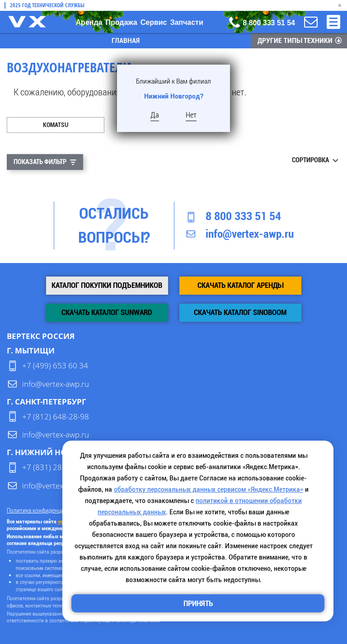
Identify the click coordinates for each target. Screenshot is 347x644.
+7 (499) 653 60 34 (55, 365)
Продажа (121, 22)
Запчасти (186, 22)
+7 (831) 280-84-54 (56, 467)
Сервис (154, 22)
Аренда (89, 22)
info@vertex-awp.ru (250, 234)
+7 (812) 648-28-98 (56, 416)
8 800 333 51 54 (243, 216)
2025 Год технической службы (47, 5)
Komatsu (56, 125)
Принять (198, 603)
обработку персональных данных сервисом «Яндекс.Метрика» (209, 489)
